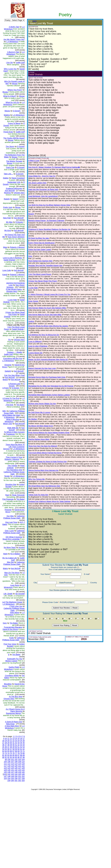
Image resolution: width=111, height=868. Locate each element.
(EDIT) (32, 21)
